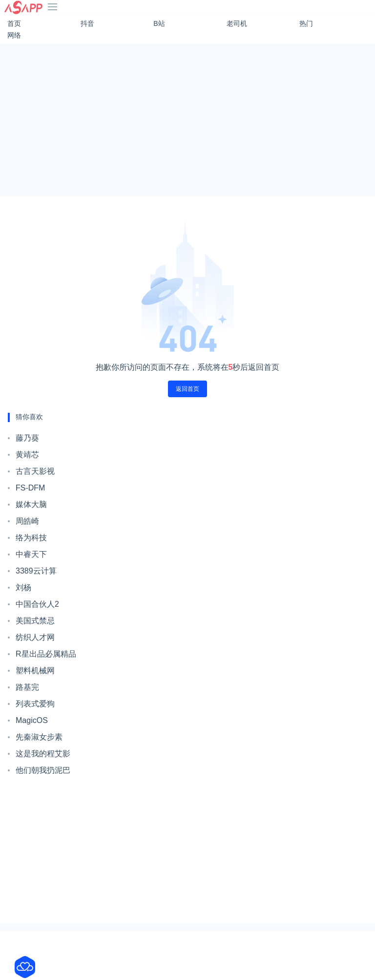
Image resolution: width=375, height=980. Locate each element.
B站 (159, 23)
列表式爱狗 (35, 704)
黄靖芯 (27, 455)
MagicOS (32, 720)
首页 (14, 23)
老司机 (237, 23)
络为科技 (31, 538)
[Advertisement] (187, 120)
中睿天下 (31, 554)
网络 (14, 35)
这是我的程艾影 (43, 754)
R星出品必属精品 (46, 654)
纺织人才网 (35, 637)
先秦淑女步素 (39, 737)
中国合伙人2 (37, 604)
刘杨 (23, 587)
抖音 (87, 23)
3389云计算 (36, 571)
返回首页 (187, 389)
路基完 (27, 687)
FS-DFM (30, 488)
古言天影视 (35, 471)
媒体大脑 (31, 504)
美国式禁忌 (35, 621)
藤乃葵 (27, 438)
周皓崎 (27, 521)
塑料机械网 (35, 671)
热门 (306, 23)
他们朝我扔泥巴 (43, 770)
